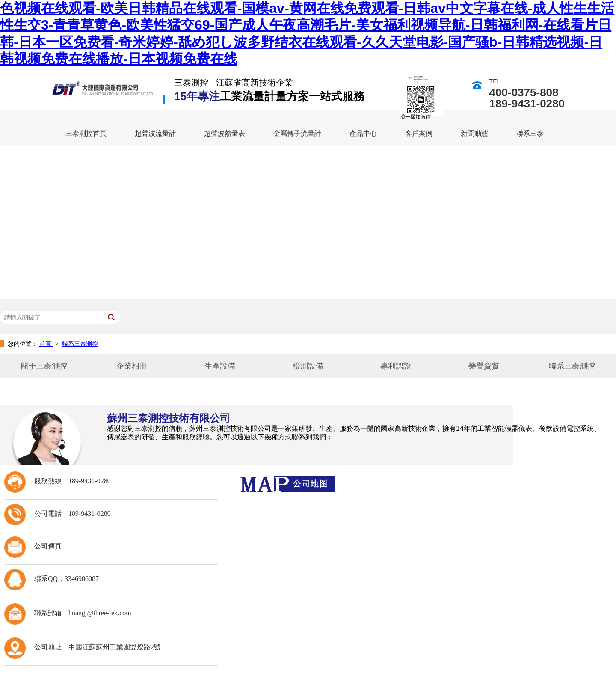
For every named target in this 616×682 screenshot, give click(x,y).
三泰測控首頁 (86, 133)
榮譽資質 (484, 366)
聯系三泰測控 (80, 344)
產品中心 (363, 133)
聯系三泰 (530, 133)
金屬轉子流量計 (297, 133)
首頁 (46, 344)
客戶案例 (419, 133)
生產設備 (220, 366)
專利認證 (396, 366)
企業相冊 (132, 366)
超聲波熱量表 (225, 133)
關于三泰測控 (44, 366)
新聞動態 (474, 133)
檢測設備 (308, 366)
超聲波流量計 (155, 133)
